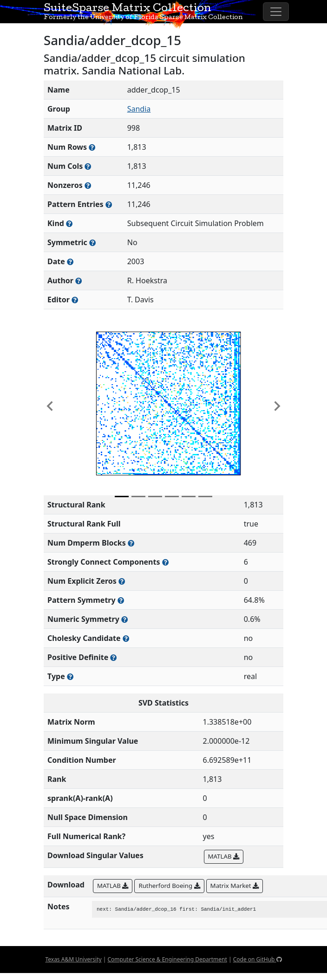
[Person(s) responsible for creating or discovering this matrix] (78, 281)
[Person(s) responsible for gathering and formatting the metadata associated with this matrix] (75, 300)
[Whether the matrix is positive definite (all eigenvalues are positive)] (113, 657)
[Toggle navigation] (276, 12)
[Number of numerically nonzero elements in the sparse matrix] (88, 185)
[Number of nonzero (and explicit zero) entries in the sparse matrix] (109, 204)
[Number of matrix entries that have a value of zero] (122, 581)
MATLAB (224, 856)
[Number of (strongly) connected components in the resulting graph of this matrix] (165, 562)
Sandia (139, 109)
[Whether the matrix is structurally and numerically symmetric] (92, 243)
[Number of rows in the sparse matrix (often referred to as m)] (92, 147)
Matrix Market (235, 886)
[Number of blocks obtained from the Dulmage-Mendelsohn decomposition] (131, 543)
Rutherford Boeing (169, 886)
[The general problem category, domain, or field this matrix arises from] (69, 223)
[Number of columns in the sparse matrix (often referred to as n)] (88, 166)
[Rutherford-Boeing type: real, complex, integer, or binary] (70, 677)
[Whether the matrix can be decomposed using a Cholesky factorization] (126, 638)
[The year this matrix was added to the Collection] (70, 262)
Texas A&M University (73, 959)
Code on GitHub (258, 959)
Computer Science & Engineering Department (167, 959)
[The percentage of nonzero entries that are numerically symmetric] (124, 619)
